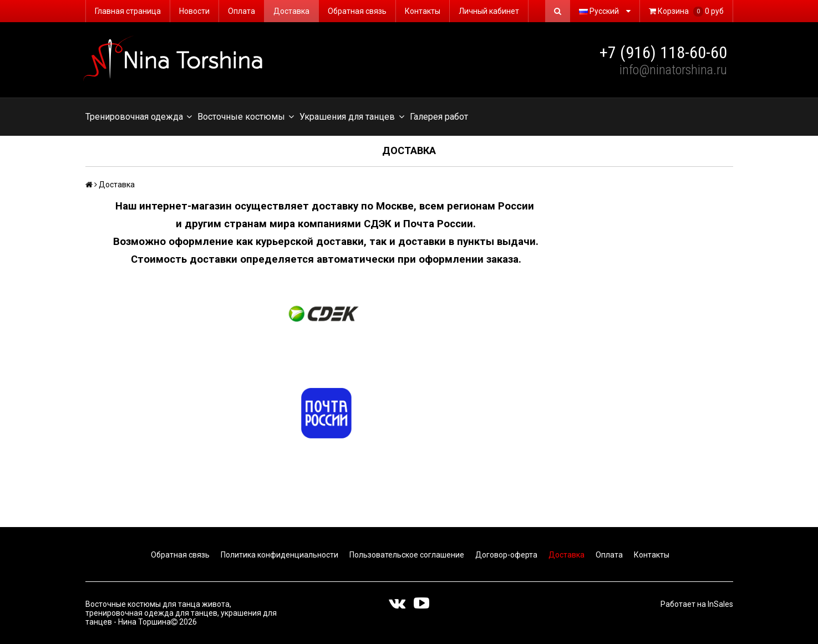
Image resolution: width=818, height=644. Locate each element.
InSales (720, 604)
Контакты (423, 11)
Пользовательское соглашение (406, 555)
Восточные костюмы (246, 117)
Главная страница (128, 11)
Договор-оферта (505, 555)
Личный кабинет (489, 11)
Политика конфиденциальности (279, 555)
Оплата (242, 11)
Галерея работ (439, 117)
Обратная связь (357, 11)
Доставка (291, 11)
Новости (194, 11)
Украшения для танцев (352, 117)
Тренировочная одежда (139, 117)
